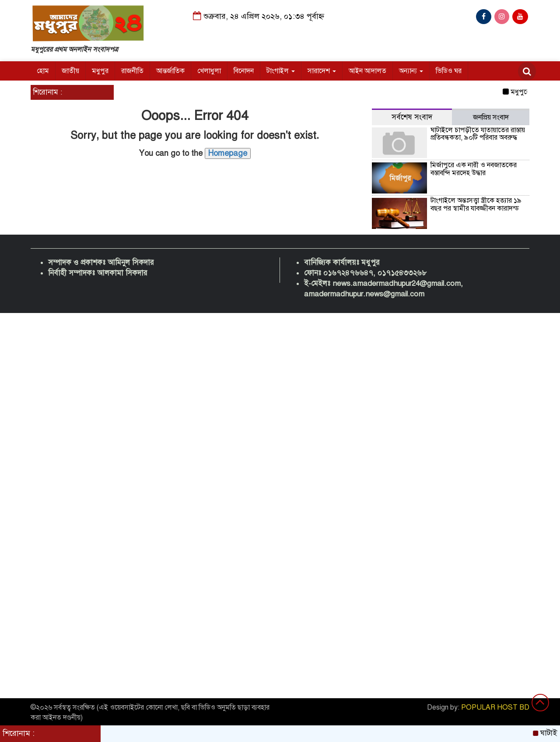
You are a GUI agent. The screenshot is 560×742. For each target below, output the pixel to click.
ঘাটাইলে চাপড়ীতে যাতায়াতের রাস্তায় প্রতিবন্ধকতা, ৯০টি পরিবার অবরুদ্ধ (478, 134)
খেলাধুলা (209, 71)
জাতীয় (70, 71)
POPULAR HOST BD (495, 707)
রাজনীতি (132, 71)
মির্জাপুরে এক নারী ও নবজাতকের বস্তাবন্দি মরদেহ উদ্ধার (474, 169)
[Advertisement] (262, 444)
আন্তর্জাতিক (170, 71)
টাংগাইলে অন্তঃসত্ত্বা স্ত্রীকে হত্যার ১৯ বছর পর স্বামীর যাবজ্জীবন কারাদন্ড (476, 204)
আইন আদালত (367, 71)
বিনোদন (244, 71)
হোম (43, 71)
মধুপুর (100, 71)
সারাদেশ (322, 71)
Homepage (228, 153)
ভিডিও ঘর (449, 71)
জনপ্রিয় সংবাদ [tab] (491, 117)
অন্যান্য (411, 71)
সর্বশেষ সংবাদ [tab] (412, 117)
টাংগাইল (281, 71)
